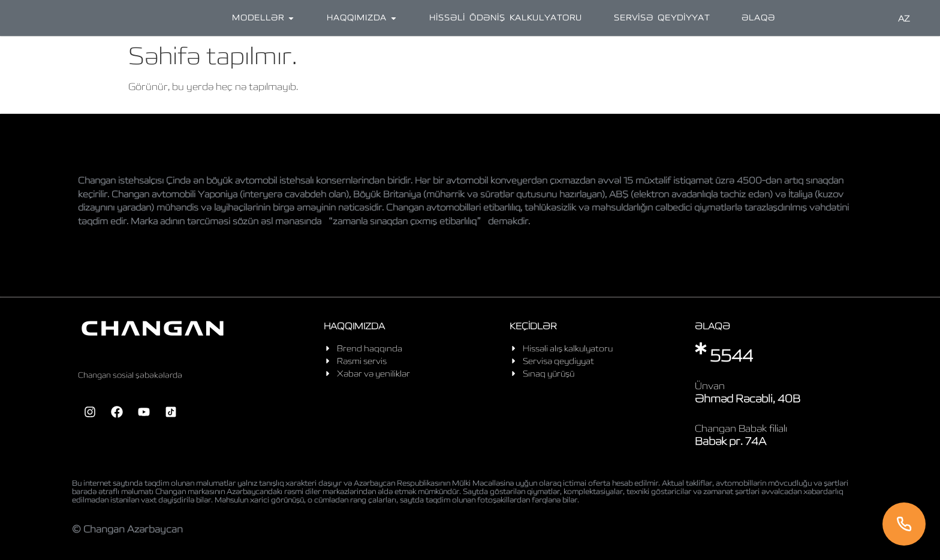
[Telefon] (904, 524)
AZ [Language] (904, 19)
